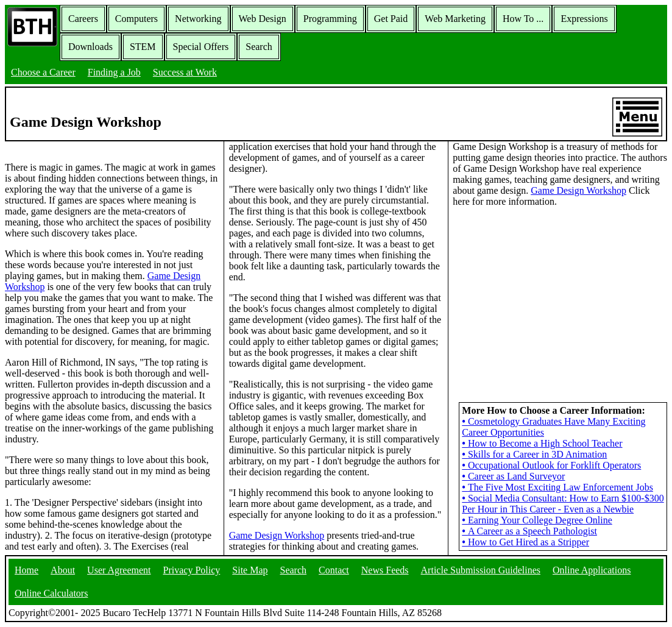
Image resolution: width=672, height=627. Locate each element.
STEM (143, 47)
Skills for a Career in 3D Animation (534, 454)
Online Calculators (51, 593)
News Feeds (385, 570)
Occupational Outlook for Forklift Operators (551, 465)
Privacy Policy (192, 570)
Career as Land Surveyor (513, 476)
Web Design (263, 19)
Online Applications (592, 570)
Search (259, 47)
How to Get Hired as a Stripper (525, 542)
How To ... (523, 19)
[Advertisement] (560, 293)
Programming (330, 19)
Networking (198, 19)
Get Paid (391, 19)
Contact (334, 570)
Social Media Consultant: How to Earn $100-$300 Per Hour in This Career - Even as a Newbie (563, 504)
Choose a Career (43, 72)
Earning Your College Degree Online (537, 520)
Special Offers (201, 47)
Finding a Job (114, 72)
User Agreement (119, 570)
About (63, 570)
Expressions (584, 19)
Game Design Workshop (277, 535)
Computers (136, 19)
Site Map (250, 570)
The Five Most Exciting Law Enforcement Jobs (557, 487)
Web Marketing (455, 19)
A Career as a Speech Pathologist (529, 531)
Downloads (90, 47)
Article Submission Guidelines (481, 570)
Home (27, 570)
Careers (83, 19)
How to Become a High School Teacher (542, 443)
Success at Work (185, 72)
